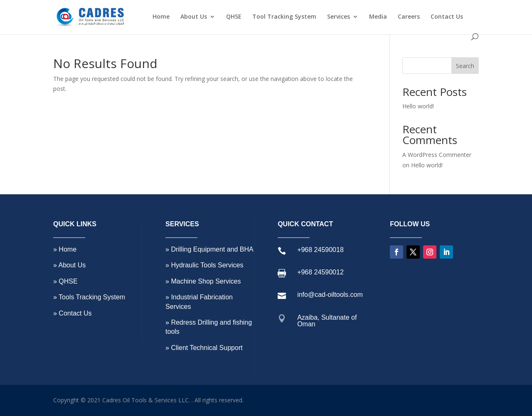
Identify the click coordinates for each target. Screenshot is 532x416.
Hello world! (418, 106)
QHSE (234, 17)
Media (378, 17)
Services (339, 17)
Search (465, 66)
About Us (194, 17)
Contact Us (447, 17)
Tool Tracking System (284, 17)
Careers (409, 17)
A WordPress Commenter (437, 155)
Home (161, 17)
